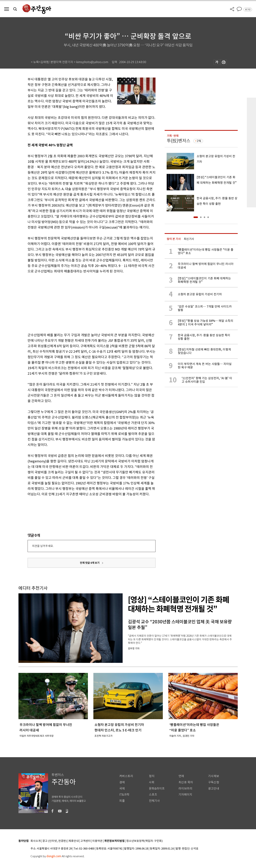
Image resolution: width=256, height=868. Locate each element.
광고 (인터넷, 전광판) (55, 841)
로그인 (248, 10)
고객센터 (86, 841)
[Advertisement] (82, 302)
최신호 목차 (186, 782)
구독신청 (214, 782)
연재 (181, 776)
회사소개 (36, 841)
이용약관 (97, 841)
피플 (122, 801)
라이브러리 (185, 789)
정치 (152, 776)
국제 (122, 789)
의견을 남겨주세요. (43, 546)
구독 (199, 141)
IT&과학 (124, 795)
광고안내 (214, 789)
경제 (122, 782)
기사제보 (214, 776)
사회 (152, 782)
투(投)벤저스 (179, 141)
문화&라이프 (157, 789)
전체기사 (154, 801)
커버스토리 (126, 776)
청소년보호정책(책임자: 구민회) (144, 841)
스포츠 (153, 795)
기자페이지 (185, 795)
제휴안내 (74, 841)
